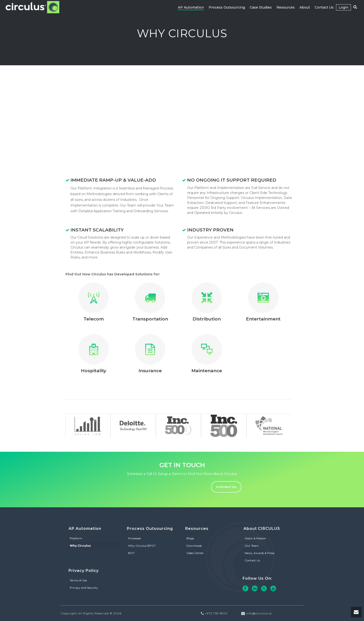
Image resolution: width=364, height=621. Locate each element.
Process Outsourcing (227, 7)
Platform (76, 538)
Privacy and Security (84, 588)
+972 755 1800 (216, 613)
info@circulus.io (259, 613)
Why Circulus (80, 546)
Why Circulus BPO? (142, 546)
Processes (134, 538)
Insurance (150, 371)
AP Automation (191, 7)
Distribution (207, 319)
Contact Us (324, 7)
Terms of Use (78, 580)
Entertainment (263, 319)
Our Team (252, 546)
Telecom (94, 319)
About (305, 7)
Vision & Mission (255, 538)
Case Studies (261, 7)
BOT (131, 553)
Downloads (194, 546)
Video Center (195, 553)
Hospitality (94, 371)
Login (343, 7)
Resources (286, 7)
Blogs (190, 538)
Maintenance (207, 371)
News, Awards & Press (260, 553)
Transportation (150, 319)
